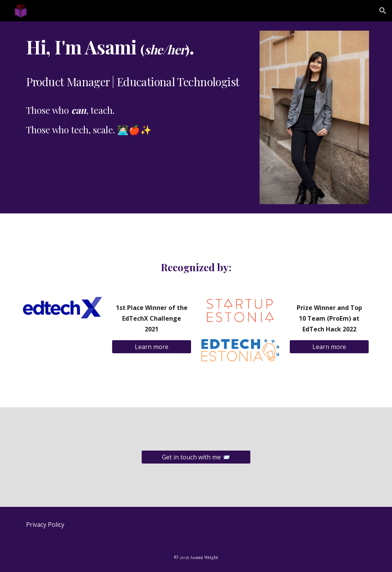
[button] (383, 11)
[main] (137, 86)
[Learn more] (152, 347)
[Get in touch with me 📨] (196, 457)
